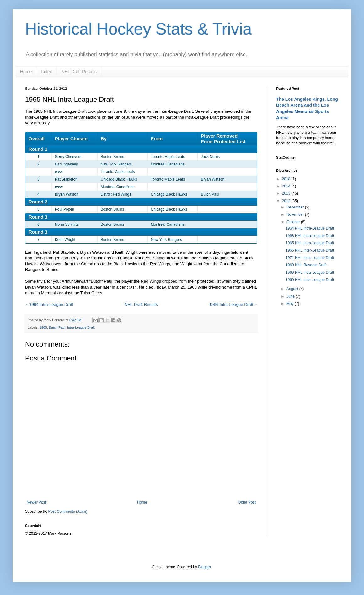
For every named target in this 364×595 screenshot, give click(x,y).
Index (46, 72)
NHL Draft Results (79, 72)
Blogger (204, 567)
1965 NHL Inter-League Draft (310, 250)
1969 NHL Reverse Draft (306, 265)
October (294, 222)
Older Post (247, 502)
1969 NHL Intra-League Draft (310, 273)
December (296, 207)
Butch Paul (57, 327)
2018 (287, 179)
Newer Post (36, 502)
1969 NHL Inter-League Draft (310, 280)
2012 (287, 201)
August (293, 289)
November (296, 214)
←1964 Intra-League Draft (49, 304)
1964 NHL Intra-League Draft (310, 228)
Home (26, 72)
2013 (287, 193)
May (291, 304)
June (291, 296)
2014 (287, 186)
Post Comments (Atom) (68, 511)
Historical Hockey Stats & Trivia (138, 29)
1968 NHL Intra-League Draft (310, 236)
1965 (43, 327)
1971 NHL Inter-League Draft (310, 258)
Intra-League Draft (81, 327)
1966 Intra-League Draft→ (233, 304)
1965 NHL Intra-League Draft (310, 243)
